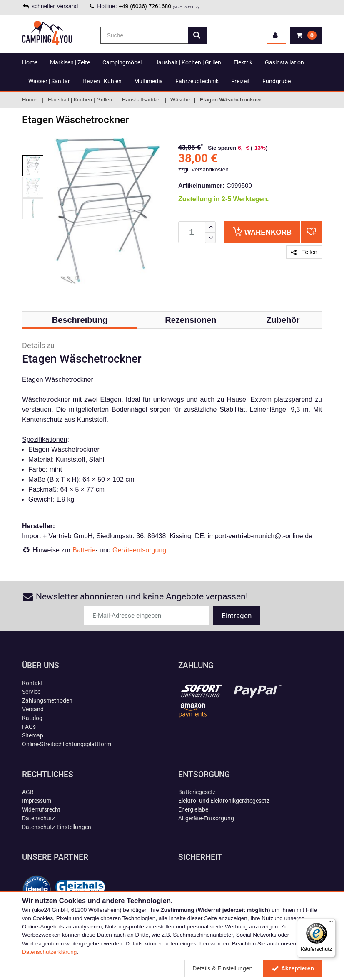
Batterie (84, 550)
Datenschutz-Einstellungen (57, 827)
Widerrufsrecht (41, 809)
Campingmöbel (122, 62)
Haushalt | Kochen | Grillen (188, 62)
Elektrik (243, 62)
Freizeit (241, 81)
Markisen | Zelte (70, 62)
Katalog (32, 718)
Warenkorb (262, 231)
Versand (33, 709)
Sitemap (33, 735)
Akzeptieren (293, 968)
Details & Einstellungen (222, 968)
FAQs (29, 727)
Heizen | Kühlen (102, 81)
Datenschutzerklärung (49, 952)
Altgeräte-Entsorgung (206, 818)
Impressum (37, 801)
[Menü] (331, 923)
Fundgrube (277, 81)
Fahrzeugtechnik (197, 81)
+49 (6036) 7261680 (145, 6)
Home (30, 62)
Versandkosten (210, 170)
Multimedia (148, 81)
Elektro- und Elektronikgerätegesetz (224, 801)
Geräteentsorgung (139, 550)
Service (31, 692)
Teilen (304, 252)
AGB (28, 792)
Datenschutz (39, 818)
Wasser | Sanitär (49, 81)
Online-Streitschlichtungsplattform (67, 744)
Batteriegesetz (197, 792)
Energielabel (194, 809)
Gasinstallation (284, 62)
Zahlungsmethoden (47, 700)
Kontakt (32, 683)
